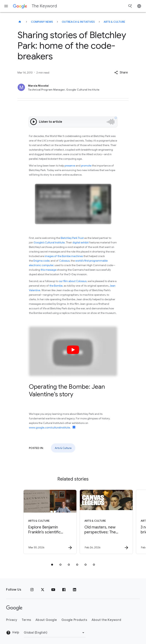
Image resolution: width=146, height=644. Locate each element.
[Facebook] (64, 590)
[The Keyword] (20, 22)
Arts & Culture (114, 22)
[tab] (52, 565)
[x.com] (43, 590)
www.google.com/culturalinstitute (49, 428)
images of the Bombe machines (64, 256)
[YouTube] (53, 590)
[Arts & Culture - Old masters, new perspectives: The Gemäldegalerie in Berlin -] (101, 522)
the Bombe (56, 286)
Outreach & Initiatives (78, 22)
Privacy (12, 620)
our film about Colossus (73, 281)
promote (86, 166)
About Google (46, 620)
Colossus (64, 261)
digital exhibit (81, 242)
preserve (70, 166)
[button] (121, 73)
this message (49, 270)
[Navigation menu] (6, 6)
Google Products (74, 620)
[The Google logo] (14, 608)
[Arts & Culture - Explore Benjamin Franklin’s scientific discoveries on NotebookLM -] (44, 522)
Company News (42, 22)
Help (13, 633)
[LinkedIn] (75, 590)
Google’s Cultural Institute (49, 242)
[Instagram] (32, 590)
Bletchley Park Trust (72, 238)
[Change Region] (55, 633)
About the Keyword (106, 620)
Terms (26, 620)
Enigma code (41, 261)
